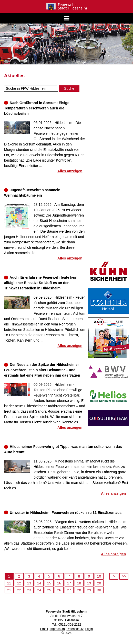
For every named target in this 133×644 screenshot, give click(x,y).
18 (79, 583)
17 (69, 583)
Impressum (57, 629)
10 (99, 576)
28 (79, 590)
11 (9, 583)
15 (49, 583)
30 (99, 590)
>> (124, 576)
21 (9, 590)
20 (99, 583)
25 (49, 590)
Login (89, 629)
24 (39, 590)
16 (59, 583)
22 (19, 590)
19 (89, 583)
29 (89, 590)
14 (39, 583)
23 (29, 590)
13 (29, 583)
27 (69, 590)
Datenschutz (75, 629)
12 (19, 583)
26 (59, 590)
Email (44, 629)
